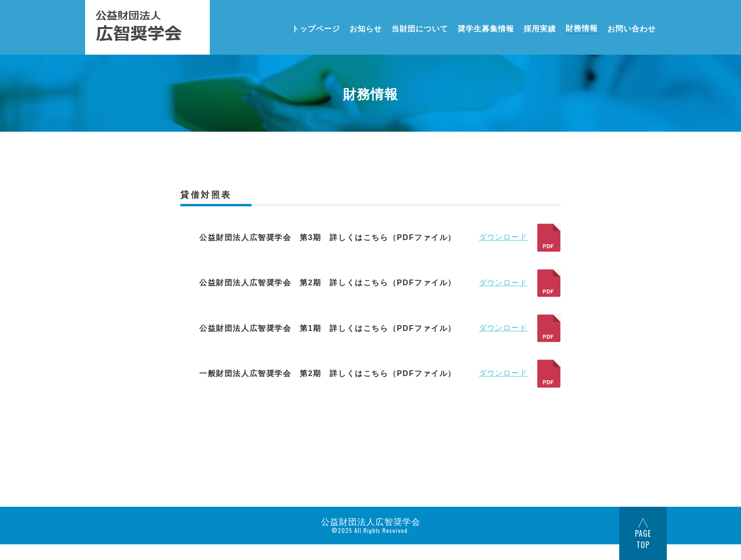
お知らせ (366, 28)
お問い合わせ (632, 28)
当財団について (420, 28)
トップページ (316, 28)
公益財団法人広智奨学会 (371, 521)
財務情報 (582, 28)
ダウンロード (520, 237)
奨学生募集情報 (486, 28)
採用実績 (540, 28)
